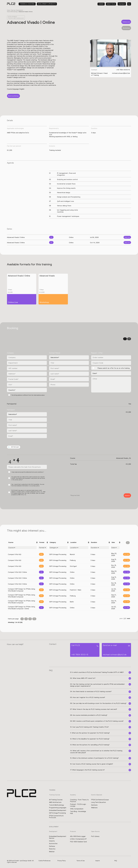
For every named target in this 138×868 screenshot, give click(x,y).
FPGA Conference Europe (100, 800)
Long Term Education (99, 803)
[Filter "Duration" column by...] (100, 548)
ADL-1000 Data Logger (78, 837)
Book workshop (14, 96)
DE (125, 339)
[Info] (126, 554)
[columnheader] (22, 543)
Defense (52, 847)
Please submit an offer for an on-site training (114, 368)
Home (9, 10)
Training (14, 10)
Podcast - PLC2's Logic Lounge (78, 806)
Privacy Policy (62, 862)
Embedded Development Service (58, 838)
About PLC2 (111, 4)
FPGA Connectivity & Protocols (57, 817)
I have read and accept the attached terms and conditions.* (28, 472)
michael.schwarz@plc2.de (121, 73)
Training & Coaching (27, 4)
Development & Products (47, 4)
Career (101, 4)
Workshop (126, 28)
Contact (122, 4)
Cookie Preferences (45, 862)
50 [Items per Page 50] (30, 619)
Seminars (94, 805)
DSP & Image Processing (58, 813)
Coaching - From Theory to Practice (79, 801)
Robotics (52, 850)
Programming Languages (58, 808)
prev (121, 619)
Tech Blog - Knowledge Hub (78, 813)
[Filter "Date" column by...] (115, 548)
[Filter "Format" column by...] (43, 548)
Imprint (98, 862)
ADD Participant (14, 447)
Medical (52, 852)
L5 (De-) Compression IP (79, 840)
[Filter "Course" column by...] (22, 548)
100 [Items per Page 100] (34, 619)
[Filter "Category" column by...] (58, 548)
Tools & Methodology (57, 805)
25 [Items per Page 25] (26, 619)
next (129, 619)
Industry (52, 842)
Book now (127, 237)
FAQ (116, 862)
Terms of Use (81, 862)
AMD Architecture (55, 803)
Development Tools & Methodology (16, 18)
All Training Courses (56, 800)
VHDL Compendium (77, 809)
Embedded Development (58, 811)
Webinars (94, 808)
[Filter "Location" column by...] (79, 548)
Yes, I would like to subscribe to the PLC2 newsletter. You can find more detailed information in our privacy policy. (28, 485)
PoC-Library (95, 837)
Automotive (53, 844)
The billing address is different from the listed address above (28, 395)
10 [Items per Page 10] (22, 619)
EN (129, 339)
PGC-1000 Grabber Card (79, 842)
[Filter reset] (128, 543)
